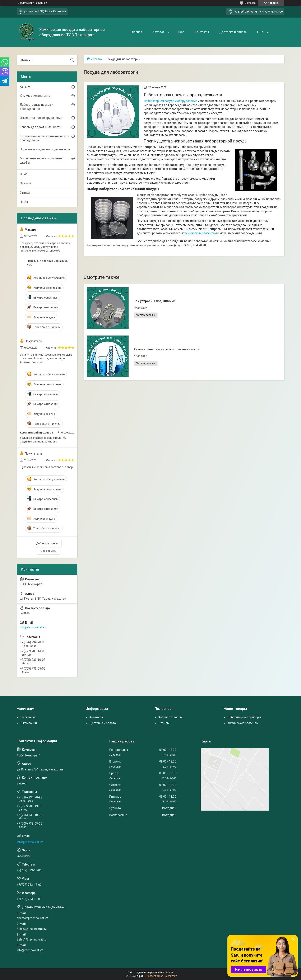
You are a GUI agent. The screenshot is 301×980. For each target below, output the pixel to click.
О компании (29, 723)
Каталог (158, 32)
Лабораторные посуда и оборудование (37, 107)
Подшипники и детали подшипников (45, 149)
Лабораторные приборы (244, 717)
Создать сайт (26, 3)
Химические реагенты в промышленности (167, 349)
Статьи (98, 59)
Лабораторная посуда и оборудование (170, 101)
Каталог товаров (170, 717)
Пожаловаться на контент (161, 976)
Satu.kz (169, 972)
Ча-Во (24, 202)
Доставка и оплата (233, 32)
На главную (28, 717)
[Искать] (72, 60)
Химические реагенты (35, 96)
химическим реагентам (201, 233)
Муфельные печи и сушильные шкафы (41, 160)
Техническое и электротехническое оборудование (45, 138)
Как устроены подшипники (154, 301)
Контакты (202, 32)
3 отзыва (250, 3)
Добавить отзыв (47, 543)
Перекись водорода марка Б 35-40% (48, 263)
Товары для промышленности (41, 127)
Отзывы (25, 183)
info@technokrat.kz (33, 627)
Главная (136, 32)
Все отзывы (49, 551)
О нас (180, 32)
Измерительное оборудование (41, 118)
